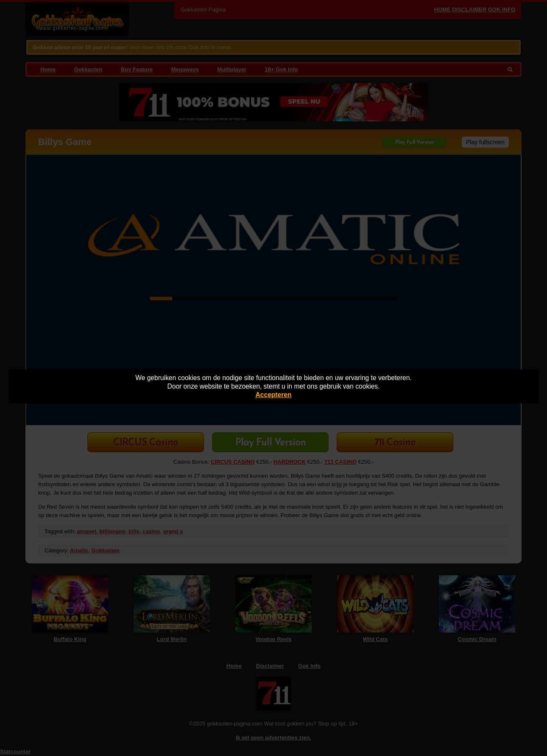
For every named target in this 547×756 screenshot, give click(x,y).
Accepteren (274, 395)
